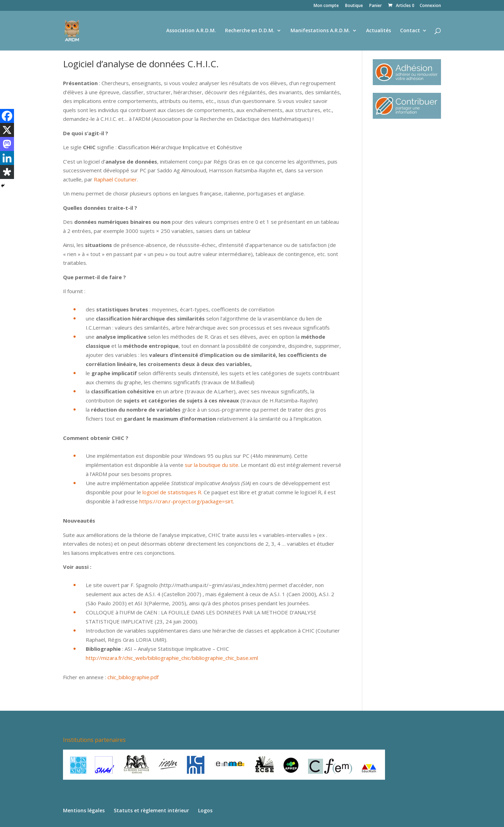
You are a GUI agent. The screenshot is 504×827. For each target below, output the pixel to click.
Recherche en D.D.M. (250, 31)
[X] (7, 130)
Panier (376, 6)
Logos (205, 810)
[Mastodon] (7, 144)
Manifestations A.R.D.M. (320, 31)
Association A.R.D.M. (191, 31)
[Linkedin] (7, 158)
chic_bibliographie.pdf (133, 677)
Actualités (379, 31)
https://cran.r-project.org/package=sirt (186, 501)
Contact (410, 31)
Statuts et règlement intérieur (151, 810)
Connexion (430, 6)
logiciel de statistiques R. (172, 492)
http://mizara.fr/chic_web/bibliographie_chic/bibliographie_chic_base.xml (172, 658)
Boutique (354, 6)
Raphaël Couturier (115, 179)
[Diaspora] (7, 172)
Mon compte (326, 6)
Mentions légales (84, 810)
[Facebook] (7, 116)
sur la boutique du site (212, 465)
